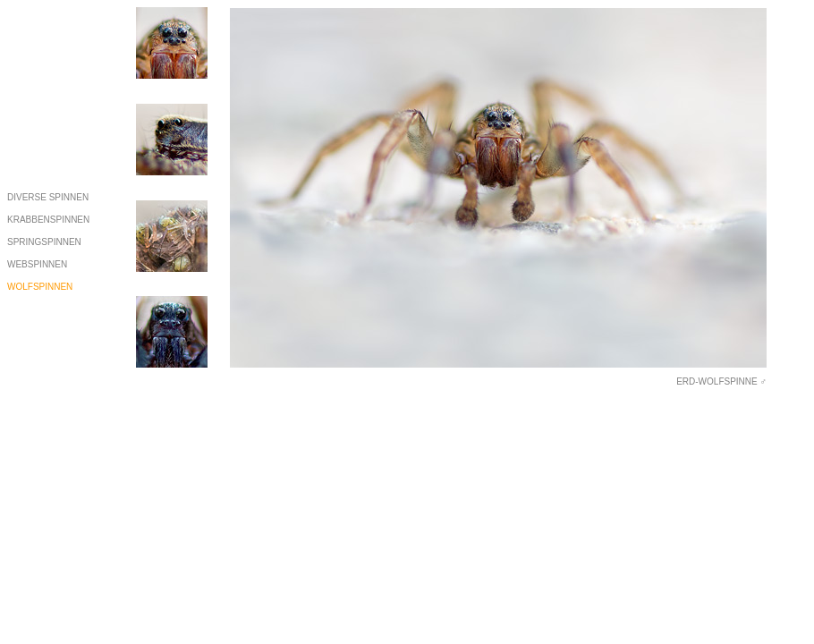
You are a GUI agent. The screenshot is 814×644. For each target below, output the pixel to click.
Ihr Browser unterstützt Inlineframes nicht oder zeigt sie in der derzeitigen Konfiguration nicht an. (498, 197)
